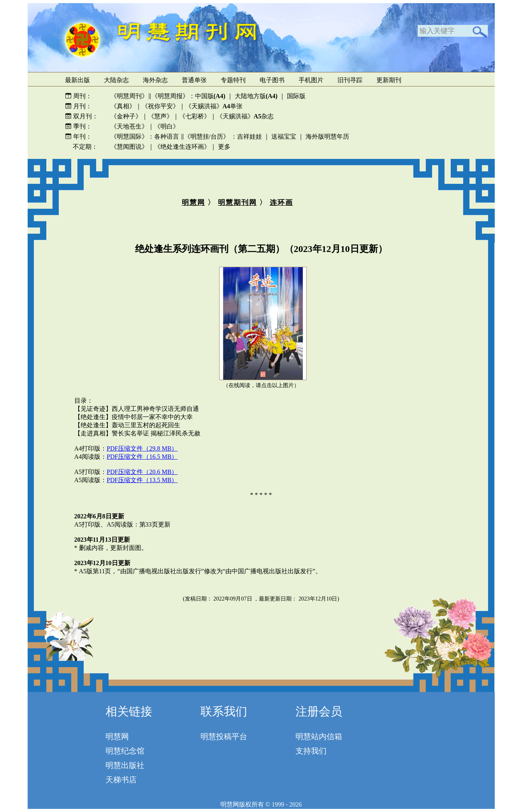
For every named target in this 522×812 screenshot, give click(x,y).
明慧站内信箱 (319, 736)
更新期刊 (389, 80)
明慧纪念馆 (125, 751)
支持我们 (311, 751)
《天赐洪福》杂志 (245, 116)
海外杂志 (155, 80)
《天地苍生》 (129, 126)
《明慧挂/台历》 (207, 137)
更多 (224, 147)
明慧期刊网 (237, 203)
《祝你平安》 (160, 106)
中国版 (210, 96)
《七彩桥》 (195, 116)
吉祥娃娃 (250, 137)
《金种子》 (126, 116)
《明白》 (167, 126)
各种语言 (167, 137)
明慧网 (193, 203)
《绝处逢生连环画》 (182, 147)
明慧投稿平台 (224, 736)
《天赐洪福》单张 (214, 106)
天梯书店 (121, 780)
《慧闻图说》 (129, 147)
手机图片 (311, 80)
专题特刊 (233, 80)
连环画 (281, 203)
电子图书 (272, 80)
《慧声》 (160, 116)
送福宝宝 (284, 137)
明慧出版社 (125, 765)
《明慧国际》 (129, 137)
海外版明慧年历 (327, 137)
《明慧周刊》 (129, 96)
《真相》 (123, 106)
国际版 (296, 96)
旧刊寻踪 (350, 80)
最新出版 (77, 80)
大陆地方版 (255, 96)
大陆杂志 (116, 80)
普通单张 (194, 80)
